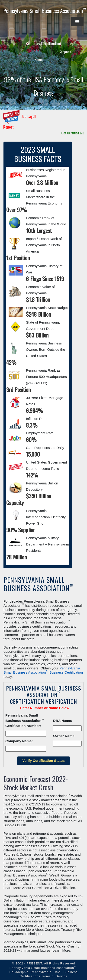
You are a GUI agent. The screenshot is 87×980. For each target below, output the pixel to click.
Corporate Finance (55, 56)
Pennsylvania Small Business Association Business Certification (43, 670)
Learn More (61, 950)
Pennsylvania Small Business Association (45, 11)
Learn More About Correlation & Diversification (39, 888)
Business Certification (43, 44)
